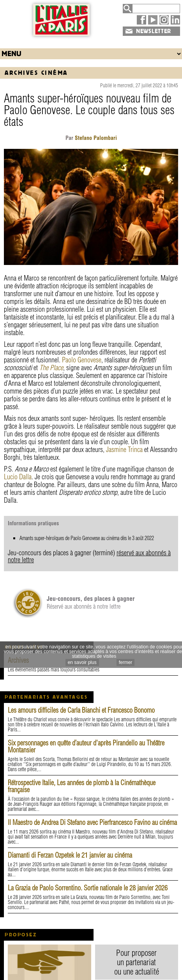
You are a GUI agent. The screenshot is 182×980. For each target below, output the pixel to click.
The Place (51, 368)
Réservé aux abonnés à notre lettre (91, 602)
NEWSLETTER (154, 31)
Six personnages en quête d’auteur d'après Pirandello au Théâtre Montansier (86, 746)
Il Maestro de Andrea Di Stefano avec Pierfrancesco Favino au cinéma (92, 822)
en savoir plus (82, 662)
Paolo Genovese (82, 360)
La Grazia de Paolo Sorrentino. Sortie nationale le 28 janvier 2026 (88, 888)
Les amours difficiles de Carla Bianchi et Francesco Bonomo (81, 710)
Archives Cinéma (36, 73)
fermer (126, 662)
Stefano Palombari (95, 138)
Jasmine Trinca (124, 449)
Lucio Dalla (18, 477)
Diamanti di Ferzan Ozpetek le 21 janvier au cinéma (70, 855)
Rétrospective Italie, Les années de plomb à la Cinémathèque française (82, 786)
